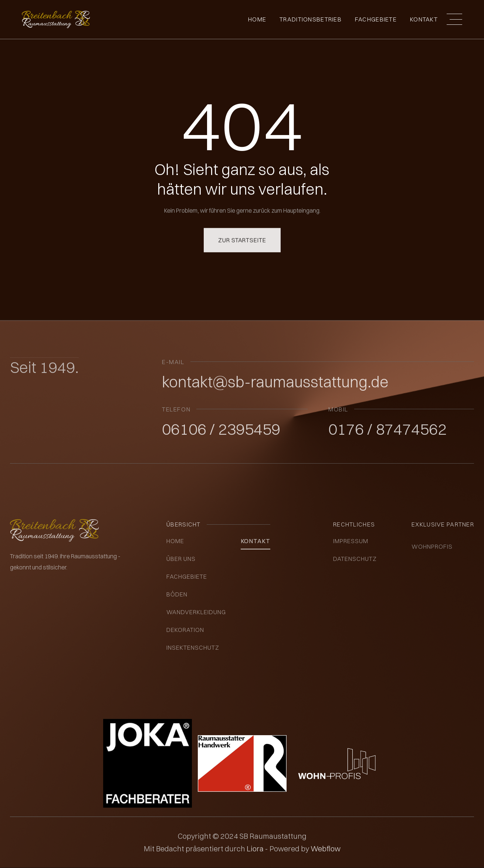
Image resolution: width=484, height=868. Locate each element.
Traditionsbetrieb (311, 19)
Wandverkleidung (196, 612)
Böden (177, 594)
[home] (56, 19)
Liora (256, 849)
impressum (351, 541)
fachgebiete (376, 19)
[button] (454, 19)
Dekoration (185, 630)
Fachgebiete (187, 576)
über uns (181, 559)
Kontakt (424, 19)
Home (257, 19)
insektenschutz (193, 647)
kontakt (256, 541)
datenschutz (355, 559)
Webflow (326, 849)
